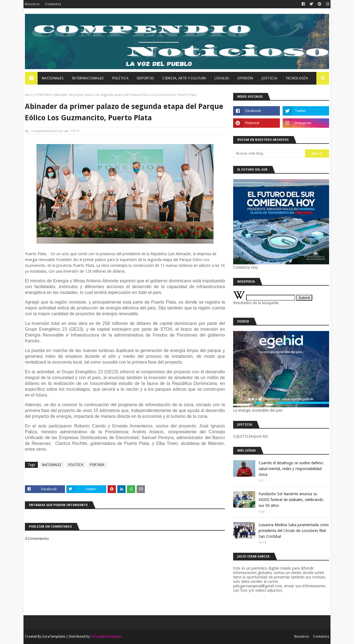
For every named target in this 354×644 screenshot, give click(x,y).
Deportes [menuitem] (145, 78)
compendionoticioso (47, 131)
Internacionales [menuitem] (88, 78)
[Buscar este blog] (269, 153)
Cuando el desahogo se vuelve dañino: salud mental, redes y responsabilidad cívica (291, 469)
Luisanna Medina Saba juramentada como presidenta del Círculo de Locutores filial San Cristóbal (294, 531)
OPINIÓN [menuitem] (245, 78)
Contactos (53, 4)
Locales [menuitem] (222, 78)
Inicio (29, 95)
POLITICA (76, 465)
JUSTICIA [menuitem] (269, 78)
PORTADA (44, 95)
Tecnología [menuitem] (297, 78)
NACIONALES (52, 465)
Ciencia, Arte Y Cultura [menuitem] (184, 78)
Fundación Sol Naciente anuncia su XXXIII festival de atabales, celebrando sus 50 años (291, 500)
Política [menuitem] (120, 78)
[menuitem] (31, 78)
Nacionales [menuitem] (53, 78)
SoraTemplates (54, 637)
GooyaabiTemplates (106, 637)
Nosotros (32, 4)
